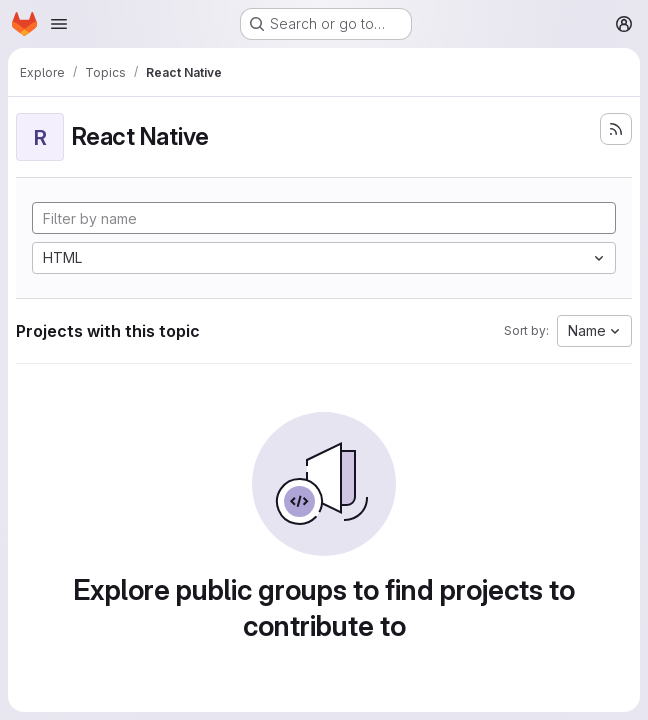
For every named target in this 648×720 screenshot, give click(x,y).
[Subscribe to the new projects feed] (616, 129)
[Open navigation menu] (59, 24)
